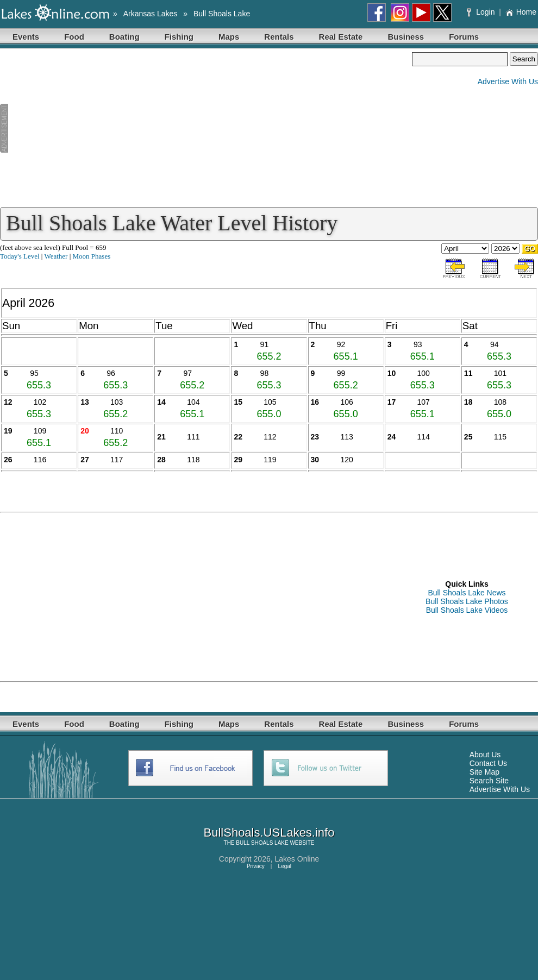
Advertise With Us (508, 81)
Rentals (279, 37)
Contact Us (488, 763)
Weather (56, 256)
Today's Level (20, 256)
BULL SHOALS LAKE (262, 843)
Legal (285, 866)
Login (482, 12)
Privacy (256, 866)
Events (26, 37)
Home (521, 12)
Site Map (484, 772)
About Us (485, 755)
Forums (464, 37)
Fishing (179, 37)
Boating (124, 37)
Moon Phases (92, 256)
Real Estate (341, 37)
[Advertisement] (206, 128)
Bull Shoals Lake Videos (467, 610)
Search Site (489, 781)
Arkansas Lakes (151, 14)
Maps (229, 37)
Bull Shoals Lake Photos (467, 601)
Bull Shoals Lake (222, 14)
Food (74, 37)
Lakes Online (297, 859)
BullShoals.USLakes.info (269, 833)
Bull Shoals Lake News (467, 593)
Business (406, 37)
